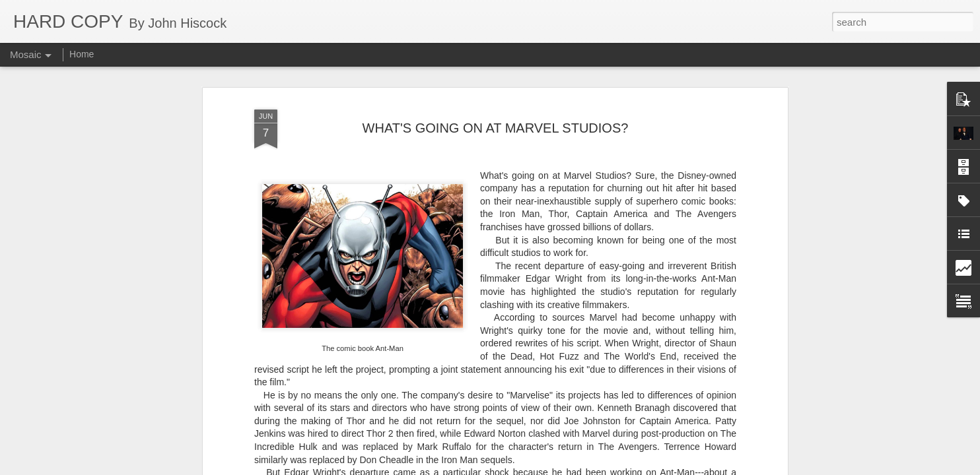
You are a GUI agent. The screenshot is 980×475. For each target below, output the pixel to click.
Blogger (531, 468)
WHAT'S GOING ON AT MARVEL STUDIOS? (496, 101)
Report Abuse (570, 468)
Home (82, 54)
